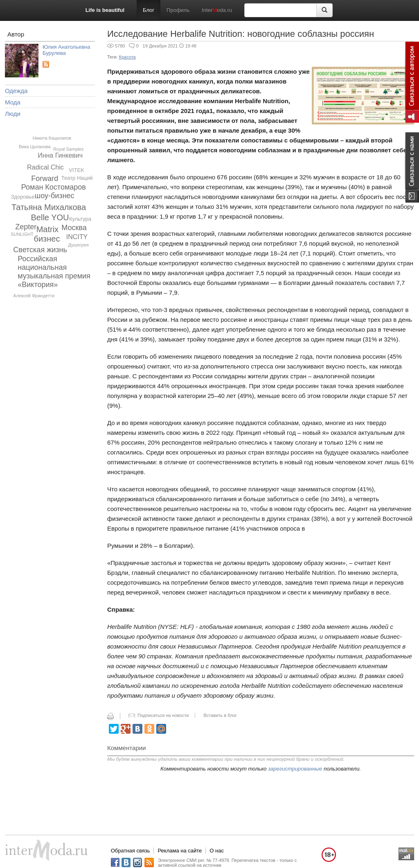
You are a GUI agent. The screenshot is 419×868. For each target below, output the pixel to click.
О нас (217, 851)
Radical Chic (45, 167)
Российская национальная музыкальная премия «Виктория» (54, 272)
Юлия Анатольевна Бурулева (66, 50)
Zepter (26, 227)
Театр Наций (77, 178)
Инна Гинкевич (60, 155)
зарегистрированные (295, 769)
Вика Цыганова (35, 147)
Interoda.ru (217, 10)
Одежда (16, 91)
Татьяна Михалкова (49, 207)
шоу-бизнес (55, 196)
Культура (80, 219)
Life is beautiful (105, 10)
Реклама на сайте (180, 851)
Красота (127, 57)
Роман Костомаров (54, 187)
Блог (149, 10)
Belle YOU (50, 217)
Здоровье (23, 197)
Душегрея (78, 245)
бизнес (47, 239)
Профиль (178, 10)
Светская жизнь (40, 250)
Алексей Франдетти (34, 296)
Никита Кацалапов (52, 138)
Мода (13, 102)
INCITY (77, 237)
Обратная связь (131, 851)
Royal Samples (68, 149)
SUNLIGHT (22, 234)
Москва (74, 228)
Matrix (47, 229)
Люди (13, 114)
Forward (45, 179)
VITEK (77, 170)
